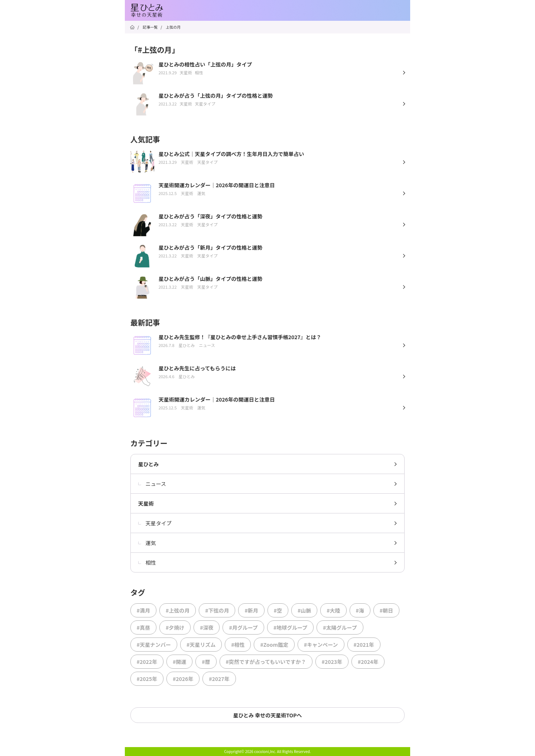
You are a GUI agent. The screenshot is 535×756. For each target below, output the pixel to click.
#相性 (238, 645)
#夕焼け (175, 627)
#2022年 (147, 662)
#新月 (251, 610)
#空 (278, 610)
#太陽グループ (340, 627)
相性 (147, 562)
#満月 (143, 610)
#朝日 (386, 610)
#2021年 (364, 645)
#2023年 (332, 662)
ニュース (152, 484)
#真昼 (143, 627)
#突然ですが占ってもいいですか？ (266, 662)
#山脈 (304, 610)
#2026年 (183, 679)
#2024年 (368, 662)
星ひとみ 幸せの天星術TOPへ (267, 715)
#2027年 (219, 679)
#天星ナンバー (154, 645)
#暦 (206, 662)
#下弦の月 (217, 610)
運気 (147, 543)
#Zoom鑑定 (274, 645)
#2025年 (147, 679)
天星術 (146, 503)
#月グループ (243, 627)
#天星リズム (201, 645)
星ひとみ (149, 464)
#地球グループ (290, 627)
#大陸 (333, 610)
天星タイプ (155, 523)
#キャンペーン (321, 645)
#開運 (179, 662)
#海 (360, 610)
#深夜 (207, 627)
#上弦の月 (178, 610)
